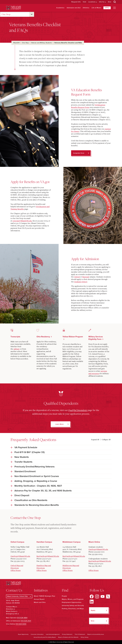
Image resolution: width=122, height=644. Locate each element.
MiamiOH (17, 43)
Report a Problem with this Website (68, 637)
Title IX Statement (80, 634)
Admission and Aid (74, 8)
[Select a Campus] (19, 596)
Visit (84, 2)
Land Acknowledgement (53, 634)
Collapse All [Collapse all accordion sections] (106, 440)
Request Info (76, 2)
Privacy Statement (67, 634)
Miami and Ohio (40, 602)
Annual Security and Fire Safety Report (45, 637)
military (17, 349)
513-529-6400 (21, 624)
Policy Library (85, 637)
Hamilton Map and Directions (44, 567)
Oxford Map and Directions (17, 567)
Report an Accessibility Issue (96, 634)
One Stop (6, 14)
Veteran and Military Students (42, 43)
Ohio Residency (43, 337)
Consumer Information (37, 634)
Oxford (77, 277)
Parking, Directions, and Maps (73, 609)
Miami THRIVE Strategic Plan (45, 596)
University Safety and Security (73, 606)
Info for (102, 2)
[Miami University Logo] (13, 8)
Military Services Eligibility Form (96, 338)
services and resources (98, 372)
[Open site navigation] (114, 8)
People (64, 596)
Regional (86, 277)
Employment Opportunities (72, 602)
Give (110, 2)
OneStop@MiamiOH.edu (20, 556)
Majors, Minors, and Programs (73, 599)
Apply (107, 8)
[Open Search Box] (115, 2)
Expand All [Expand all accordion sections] (95, 440)
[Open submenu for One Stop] (32, 14)
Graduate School (81, 282)
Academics (60, 8)
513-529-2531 (26, 621)
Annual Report (39, 599)
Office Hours (16, 570)
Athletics (86, 8)
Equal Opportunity (23, 634)
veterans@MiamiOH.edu (22, 221)
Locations (92, 2)
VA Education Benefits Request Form (88, 106)
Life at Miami (96, 8)
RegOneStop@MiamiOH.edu (48, 556)
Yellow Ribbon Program (73, 337)
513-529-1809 (22, 618)
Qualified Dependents (78, 410)
